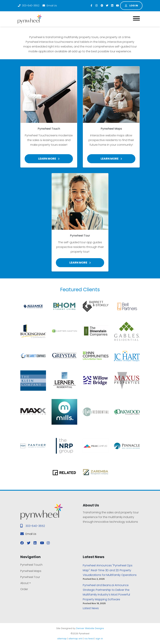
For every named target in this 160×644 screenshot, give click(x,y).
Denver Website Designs (90, 628)
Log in (131, 6)
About (24, 583)
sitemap (62, 639)
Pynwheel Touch (31, 565)
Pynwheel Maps (31, 571)
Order (24, 589)
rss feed (89, 639)
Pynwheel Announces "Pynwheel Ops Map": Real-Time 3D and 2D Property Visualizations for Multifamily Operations (110, 570)
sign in (99, 639)
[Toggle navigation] (136, 19)
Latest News (91, 608)
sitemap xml (75, 639)
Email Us (50, 6)
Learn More (49, 159)
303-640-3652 (28, 6)
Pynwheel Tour (30, 577)
